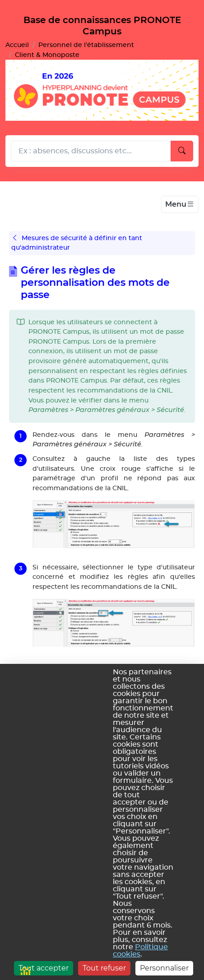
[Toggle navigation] (180, 204)
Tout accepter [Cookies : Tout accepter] (44, 968)
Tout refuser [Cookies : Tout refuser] (104, 968)
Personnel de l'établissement (86, 45)
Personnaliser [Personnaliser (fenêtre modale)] (164, 968)
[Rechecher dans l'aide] (91, 151)
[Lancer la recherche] (182, 151)
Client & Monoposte (47, 55)
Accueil (17, 45)
